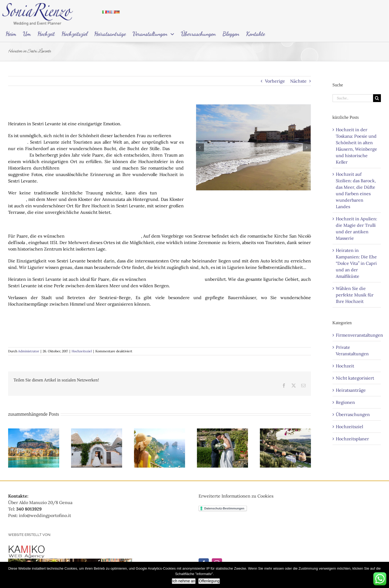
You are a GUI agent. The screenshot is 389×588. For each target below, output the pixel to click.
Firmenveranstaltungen (357, 335)
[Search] (377, 98)
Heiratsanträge (351, 390)
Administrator (29, 351)
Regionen (345, 402)
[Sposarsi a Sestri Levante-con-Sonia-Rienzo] (253, 147)
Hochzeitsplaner (352, 439)
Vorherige (275, 81)
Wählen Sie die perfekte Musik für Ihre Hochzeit (355, 295)
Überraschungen (353, 414)
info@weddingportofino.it (45, 515)
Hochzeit (345, 366)
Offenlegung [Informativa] (209, 581)
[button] (200, 147)
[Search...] (353, 98)
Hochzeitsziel (82, 351)
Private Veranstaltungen (352, 350)
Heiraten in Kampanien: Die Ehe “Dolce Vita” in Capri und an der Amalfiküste (356, 263)
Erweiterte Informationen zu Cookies (236, 496)
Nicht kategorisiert (355, 378)
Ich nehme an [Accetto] (184, 581)
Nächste (298, 81)
